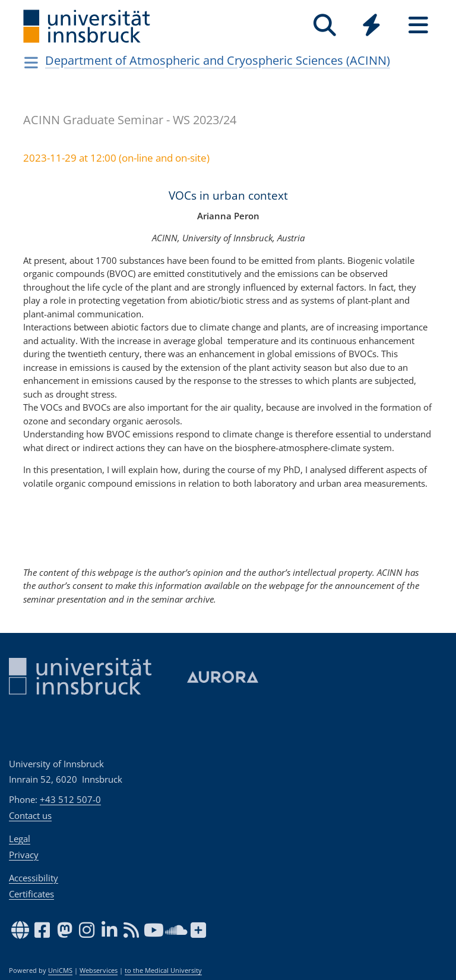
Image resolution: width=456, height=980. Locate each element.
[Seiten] (418, 25)
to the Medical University (163, 970)
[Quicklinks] (371, 25)
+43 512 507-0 (70, 799)
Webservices (99, 970)
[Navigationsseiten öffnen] (31, 62)
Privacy (24, 855)
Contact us (30, 815)
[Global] (371, 26)
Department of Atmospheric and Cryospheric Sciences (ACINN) (218, 60)
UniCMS (60, 970)
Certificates (31, 894)
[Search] (324, 25)
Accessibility (34, 878)
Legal (20, 839)
